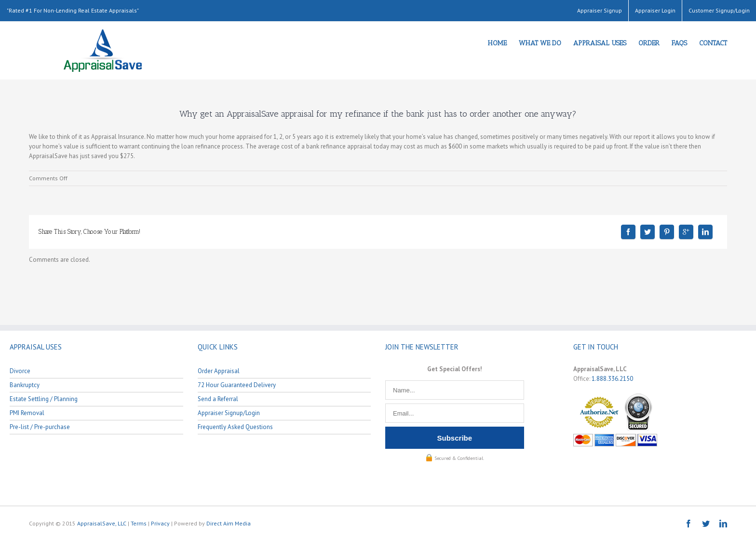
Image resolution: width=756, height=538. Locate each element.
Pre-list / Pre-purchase (40, 427)
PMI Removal (27, 413)
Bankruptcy (25, 385)
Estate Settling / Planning (44, 399)
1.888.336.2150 (612, 379)
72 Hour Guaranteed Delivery (237, 385)
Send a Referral (218, 399)
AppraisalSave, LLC (102, 523)
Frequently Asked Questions (235, 427)
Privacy (160, 523)
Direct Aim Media (229, 523)
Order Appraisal (219, 371)
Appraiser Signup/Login (229, 413)
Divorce (20, 371)
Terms (139, 523)
